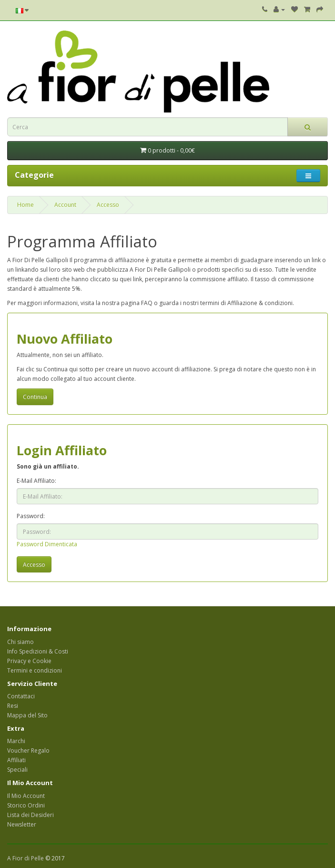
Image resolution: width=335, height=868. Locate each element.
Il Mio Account (26, 796)
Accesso (108, 205)
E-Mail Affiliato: (36, 481)
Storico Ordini (26, 805)
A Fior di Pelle (25, 858)
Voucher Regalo (28, 751)
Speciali (17, 770)
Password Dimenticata (47, 544)
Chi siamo (20, 642)
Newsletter (22, 824)
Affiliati (16, 760)
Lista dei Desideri (30, 815)
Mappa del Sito (27, 715)
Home (25, 205)
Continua (35, 397)
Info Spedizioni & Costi (38, 651)
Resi (13, 706)
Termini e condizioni (35, 670)
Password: (31, 516)
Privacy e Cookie (29, 661)
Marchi (16, 741)
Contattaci (21, 696)
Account (65, 205)
